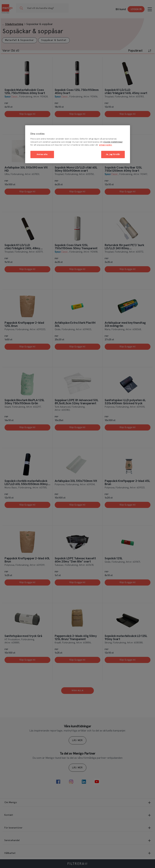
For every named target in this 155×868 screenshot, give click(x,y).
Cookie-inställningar (113, 142)
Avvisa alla (42, 154)
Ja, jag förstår (113, 154)
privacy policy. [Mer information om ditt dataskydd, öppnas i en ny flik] (106, 145)
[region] (78, 144)
